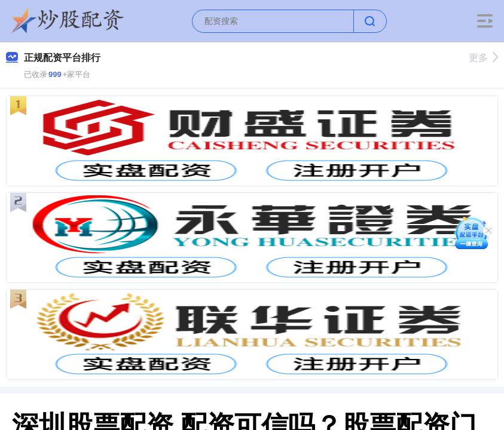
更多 (483, 58)
